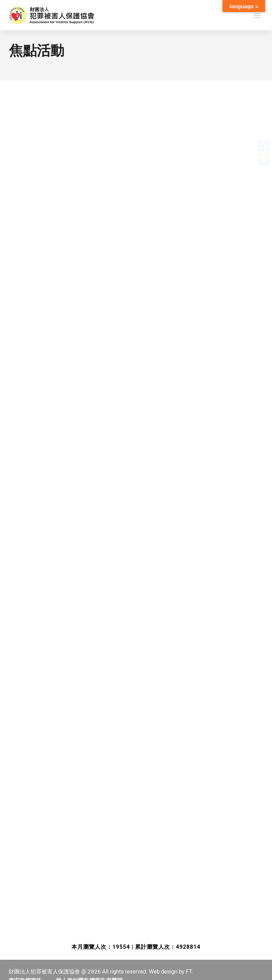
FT (189, 972)
